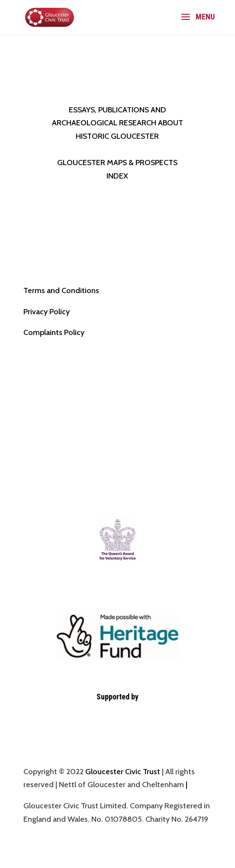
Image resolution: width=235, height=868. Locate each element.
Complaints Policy (54, 332)
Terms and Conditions (61, 290)
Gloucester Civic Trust (123, 772)
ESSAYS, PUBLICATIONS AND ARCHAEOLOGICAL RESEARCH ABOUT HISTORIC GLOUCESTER (117, 123)
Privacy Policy (47, 312)
